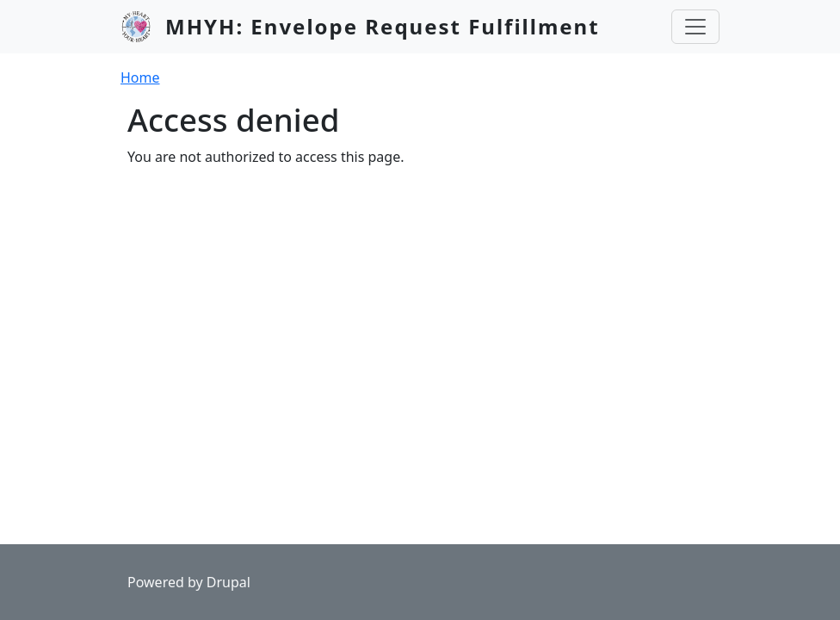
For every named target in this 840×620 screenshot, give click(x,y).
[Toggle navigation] (695, 27)
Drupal (229, 582)
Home (140, 77)
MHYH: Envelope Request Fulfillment (383, 26)
